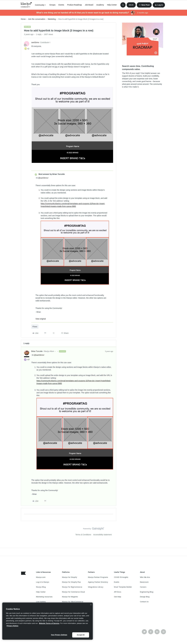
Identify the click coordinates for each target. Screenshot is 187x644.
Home (23, 19)
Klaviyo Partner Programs (98, 577)
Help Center (112, 5)
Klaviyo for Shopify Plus (71, 582)
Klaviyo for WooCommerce (73, 602)
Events (61, 5)
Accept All (81, 635)
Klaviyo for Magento (70, 597)
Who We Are (145, 577)
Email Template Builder (123, 587)
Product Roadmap (74, 5)
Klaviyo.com (41, 577)
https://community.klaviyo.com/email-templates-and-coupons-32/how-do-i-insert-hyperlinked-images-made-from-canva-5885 (73, 205)
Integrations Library (96, 587)
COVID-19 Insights (121, 577)
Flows (35, 327)
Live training (41, 602)
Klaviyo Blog (41, 587)
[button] (131, 5)
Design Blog (145, 597)
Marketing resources (44, 597)
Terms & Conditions (83, 535)
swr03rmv (35, 42)
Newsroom (144, 582)
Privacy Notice (12, 626)
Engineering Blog (147, 592)
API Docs (118, 592)
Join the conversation (37, 19)
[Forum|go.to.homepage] (26, 5)
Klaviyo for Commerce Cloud (73, 592)
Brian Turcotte (37, 351)
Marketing (52, 19)
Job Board (89, 5)
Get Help (118, 597)
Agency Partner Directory (98, 582)
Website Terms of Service (49, 623)
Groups (52, 5)
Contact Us (144, 602)
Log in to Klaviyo (43, 582)
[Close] (91, 605)
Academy (100, 5)
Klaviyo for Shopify (70, 577)
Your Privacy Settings (59, 635)
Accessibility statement (102, 535)
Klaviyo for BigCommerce (72, 587)
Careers (143, 587)
